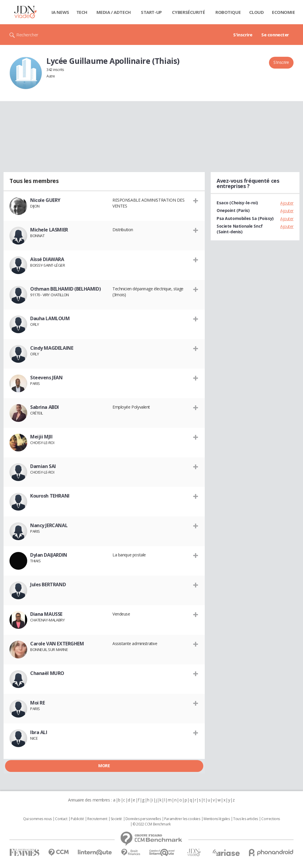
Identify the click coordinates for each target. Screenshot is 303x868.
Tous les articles (246, 819)
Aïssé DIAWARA (47, 259)
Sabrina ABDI (45, 407)
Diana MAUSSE (46, 614)
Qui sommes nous (37, 819)
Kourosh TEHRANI (50, 496)
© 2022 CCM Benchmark (152, 824)
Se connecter (275, 35)
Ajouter (287, 203)
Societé (116, 819)
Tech (82, 12)
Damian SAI (43, 466)
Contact (61, 819)
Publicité (77, 819)
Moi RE (37, 703)
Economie (283, 12)
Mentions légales (217, 819)
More (104, 766)
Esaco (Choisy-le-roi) (237, 203)
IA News (60, 12)
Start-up (151, 12)
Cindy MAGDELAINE (52, 348)
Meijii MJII (41, 437)
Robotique (228, 12)
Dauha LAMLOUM (50, 318)
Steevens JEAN (46, 378)
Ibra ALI (39, 732)
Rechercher (27, 35)
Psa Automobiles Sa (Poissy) (245, 218)
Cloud (257, 12)
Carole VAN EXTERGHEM (57, 644)
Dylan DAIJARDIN (49, 555)
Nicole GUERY (45, 200)
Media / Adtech (114, 12)
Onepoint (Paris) (233, 210)
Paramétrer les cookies (182, 819)
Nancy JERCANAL (49, 525)
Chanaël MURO (47, 673)
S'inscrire (243, 35)
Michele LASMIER (49, 230)
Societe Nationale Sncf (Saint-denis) (240, 229)
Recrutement (97, 819)
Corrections (270, 819)
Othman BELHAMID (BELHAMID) (65, 289)
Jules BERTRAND (48, 584)
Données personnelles (143, 819)
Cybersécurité (188, 12)
